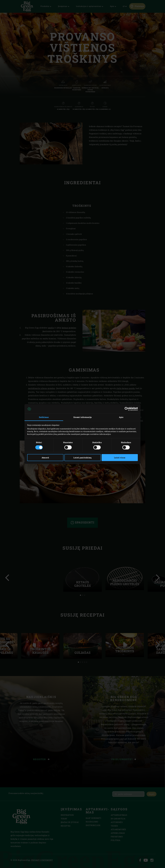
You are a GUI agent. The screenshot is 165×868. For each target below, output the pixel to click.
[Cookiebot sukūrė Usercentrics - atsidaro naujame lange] (127, 409)
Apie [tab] (121, 417)
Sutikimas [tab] (44, 417)
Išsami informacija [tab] (82, 417)
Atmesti (45, 458)
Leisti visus (120, 458)
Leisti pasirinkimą (82, 458)
